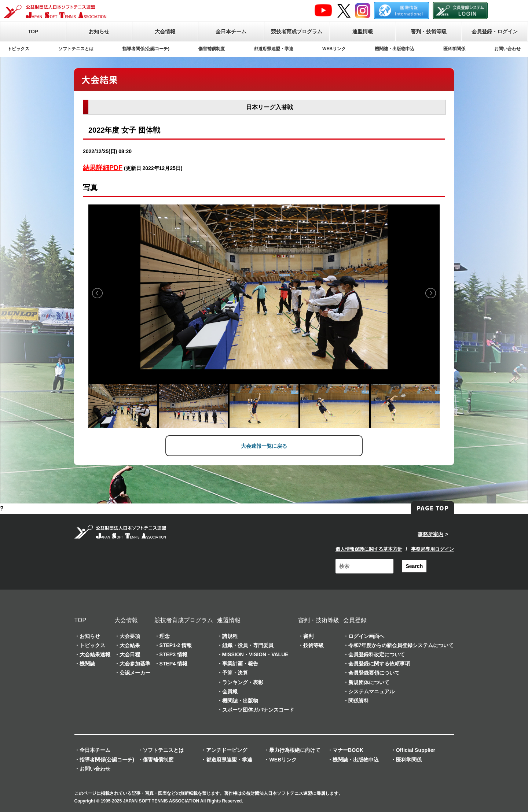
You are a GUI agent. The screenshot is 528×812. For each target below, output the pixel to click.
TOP (33, 32)
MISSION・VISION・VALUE (255, 654)
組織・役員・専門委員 (248, 645)
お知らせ (99, 32)
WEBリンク (334, 49)
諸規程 (230, 635)
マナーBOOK (348, 750)
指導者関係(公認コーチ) (146, 49)
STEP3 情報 (173, 654)
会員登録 (355, 619)
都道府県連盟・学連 (274, 49)
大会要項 (130, 635)
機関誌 (87, 663)
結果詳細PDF (103, 168)
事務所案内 (430, 534)
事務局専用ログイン (432, 548)
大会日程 (130, 654)
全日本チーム (231, 32)
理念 (165, 635)
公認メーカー (135, 672)
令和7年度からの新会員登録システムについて (401, 645)
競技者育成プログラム (297, 32)
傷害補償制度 (212, 49)
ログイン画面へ (366, 635)
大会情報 (165, 32)
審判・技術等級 (429, 32)
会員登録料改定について (377, 654)
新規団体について (369, 682)
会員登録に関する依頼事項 (379, 663)
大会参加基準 (135, 663)
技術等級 (313, 645)
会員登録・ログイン (495, 32)
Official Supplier (416, 750)
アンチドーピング (227, 750)
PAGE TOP (433, 507)
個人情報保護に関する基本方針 (369, 548)
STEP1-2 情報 (176, 645)
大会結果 (130, 645)
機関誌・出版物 (240, 700)
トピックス (18, 49)
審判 (308, 635)
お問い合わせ (507, 49)
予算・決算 (235, 672)
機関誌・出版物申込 (395, 49)
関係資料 (359, 700)
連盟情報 (363, 32)
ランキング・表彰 (243, 682)
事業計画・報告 (240, 663)
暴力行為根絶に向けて (295, 750)
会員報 (230, 691)
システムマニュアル (371, 691)
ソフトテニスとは (76, 49)
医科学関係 (454, 49)
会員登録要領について (374, 672)
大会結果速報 (95, 654)
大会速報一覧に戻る (264, 446)
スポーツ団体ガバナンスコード (258, 709)
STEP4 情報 (173, 663)
